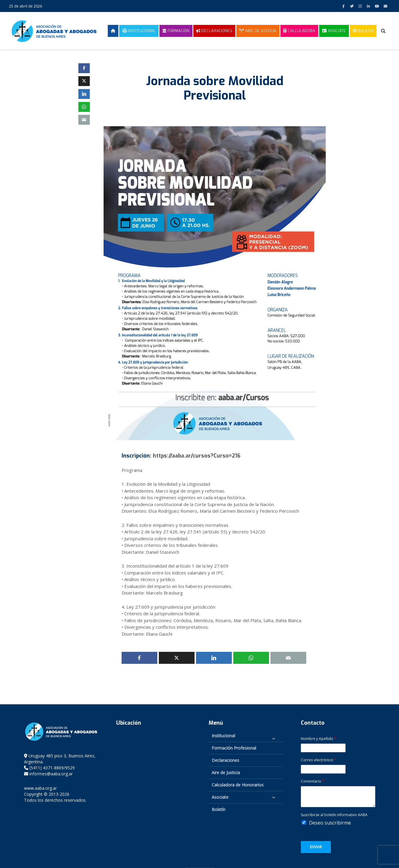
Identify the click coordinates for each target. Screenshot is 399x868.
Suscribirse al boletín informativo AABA (334, 815)
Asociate (334, 31)
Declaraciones (214, 31)
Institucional (139, 31)
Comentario (313, 781)
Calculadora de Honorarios (238, 785)
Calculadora (299, 31)
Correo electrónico (319, 760)
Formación (176, 31)
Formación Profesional (234, 748)
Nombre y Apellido (319, 739)
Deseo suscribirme (330, 823)
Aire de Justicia (258, 31)
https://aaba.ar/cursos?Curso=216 (197, 456)
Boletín (363, 31)
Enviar (316, 847)
